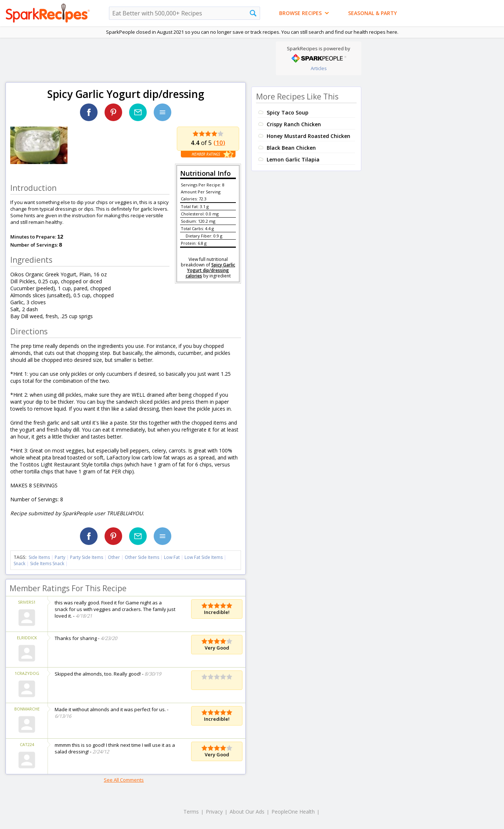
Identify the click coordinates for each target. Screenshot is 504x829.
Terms (191, 812)
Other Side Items (142, 557)
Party (60, 557)
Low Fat (172, 557)
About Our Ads (247, 812)
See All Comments (124, 780)
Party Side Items (87, 557)
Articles (319, 68)
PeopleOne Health (293, 812)
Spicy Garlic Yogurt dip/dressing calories (211, 270)
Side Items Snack (47, 563)
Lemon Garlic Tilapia (293, 159)
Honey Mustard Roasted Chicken (308, 136)
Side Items (39, 557)
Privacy (214, 812)
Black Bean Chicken (291, 148)
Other (114, 557)
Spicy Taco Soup (288, 112)
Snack (19, 563)
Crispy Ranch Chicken (294, 124)
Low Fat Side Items (204, 557)
